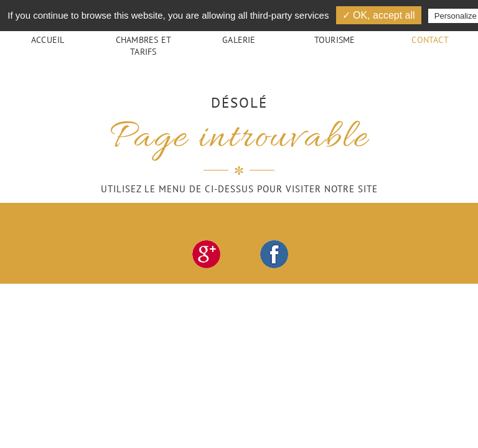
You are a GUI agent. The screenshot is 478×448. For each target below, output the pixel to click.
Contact (430, 40)
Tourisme (335, 40)
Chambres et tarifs (143, 45)
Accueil (48, 40)
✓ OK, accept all (379, 15)
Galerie (239, 40)
